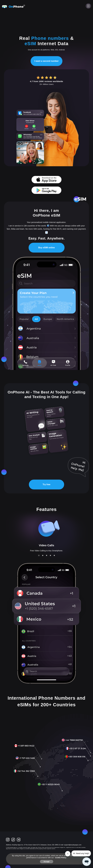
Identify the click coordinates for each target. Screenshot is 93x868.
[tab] (39, 555)
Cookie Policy (61, 858)
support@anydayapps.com (73, 845)
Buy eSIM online (47, 248)
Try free (47, 484)
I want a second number (46, 61)
